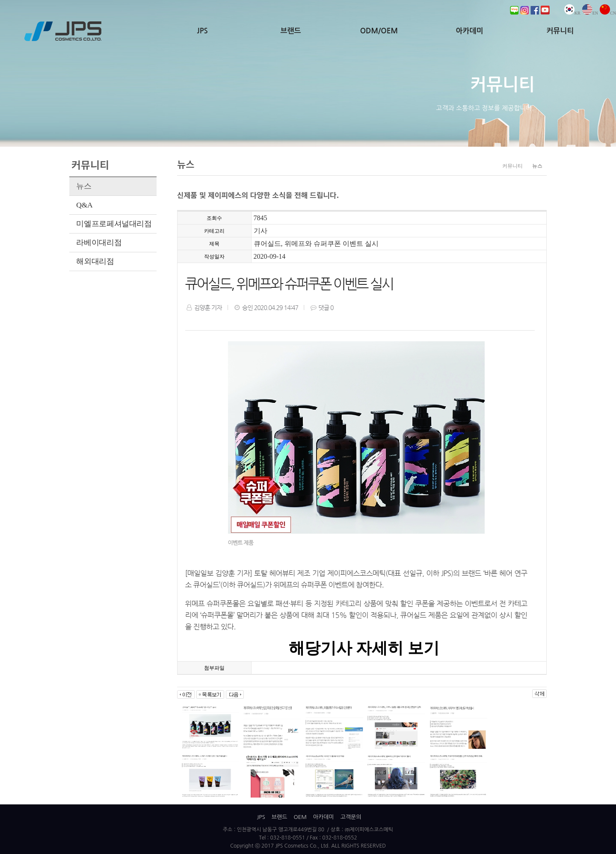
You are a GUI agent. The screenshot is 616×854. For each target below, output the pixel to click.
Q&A (84, 205)
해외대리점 (95, 261)
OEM (300, 817)
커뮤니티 (560, 31)
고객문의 (351, 817)
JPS (203, 31)
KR (572, 13)
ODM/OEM (379, 31)
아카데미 (470, 31)
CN (608, 13)
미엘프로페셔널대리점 (114, 224)
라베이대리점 (99, 242)
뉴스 (84, 186)
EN (590, 13)
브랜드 (291, 31)
